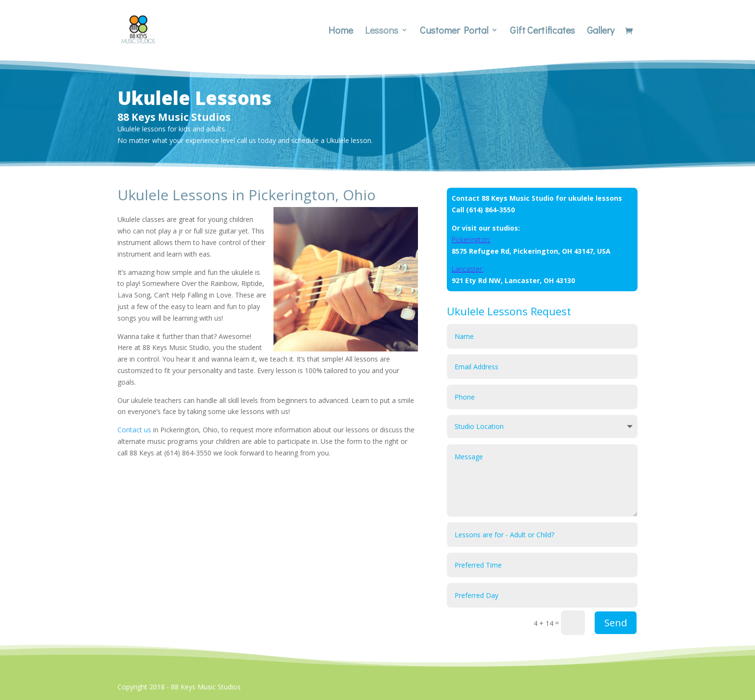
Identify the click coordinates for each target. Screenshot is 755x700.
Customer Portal (454, 31)
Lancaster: (468, 269)
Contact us (134, 430)
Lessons (382, 31)
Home (341, 31)
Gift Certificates (542, 31)
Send (616, 623)
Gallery (601, 31)
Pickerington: (471, 240)
